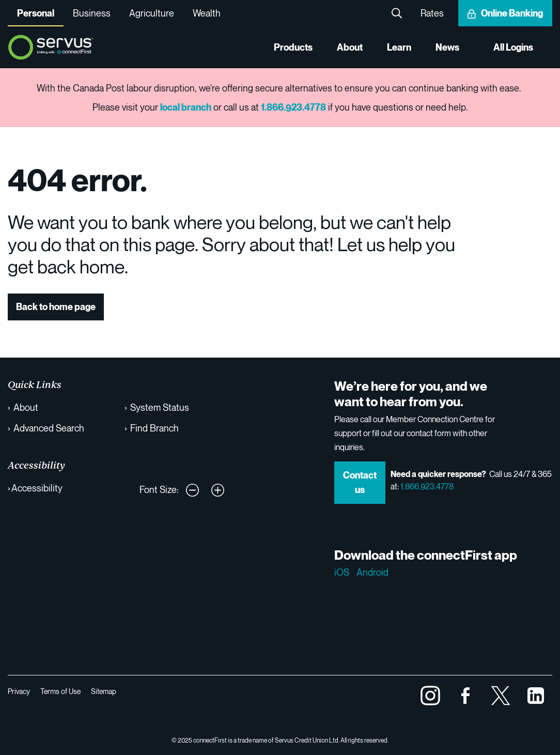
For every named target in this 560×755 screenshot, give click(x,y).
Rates (432, 13)
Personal (36, 13)
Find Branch (154, 428)
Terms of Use (60, 691)
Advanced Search (49, 428)
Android (372, 572)
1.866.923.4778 (427, 486)
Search (397, 13)
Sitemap (104, 691)
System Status (160, 407)
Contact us (360, 482)
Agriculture (152, 13)
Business (92, 13)
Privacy (19, 691)
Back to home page (56, 307)
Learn (399, 47)
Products (293, 47)
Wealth (207, 13)
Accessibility (37, 488)
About (350, 47)
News (447, 47)
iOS (342, 572)
